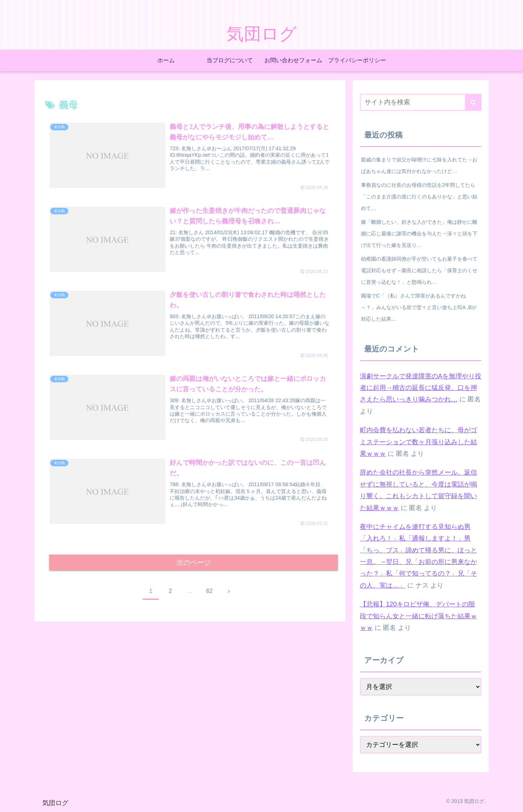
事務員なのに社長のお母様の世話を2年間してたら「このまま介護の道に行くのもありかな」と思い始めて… (419, 197)
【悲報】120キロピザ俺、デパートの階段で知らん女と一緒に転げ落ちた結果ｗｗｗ (418, 616)
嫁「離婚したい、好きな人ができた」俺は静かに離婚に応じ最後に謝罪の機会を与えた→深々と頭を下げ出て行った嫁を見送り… (419, 233)
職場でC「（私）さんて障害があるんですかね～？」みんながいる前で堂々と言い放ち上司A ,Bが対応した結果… (419, 307)
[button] (473, 102)
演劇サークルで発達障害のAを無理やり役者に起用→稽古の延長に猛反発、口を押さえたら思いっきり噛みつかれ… (421, 388)
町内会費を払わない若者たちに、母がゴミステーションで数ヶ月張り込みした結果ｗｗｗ (418, 442)
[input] (421, 102)
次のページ (194, 563)
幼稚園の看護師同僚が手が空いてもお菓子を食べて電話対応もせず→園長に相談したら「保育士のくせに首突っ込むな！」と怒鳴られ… (419, 270)
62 (209, 592)
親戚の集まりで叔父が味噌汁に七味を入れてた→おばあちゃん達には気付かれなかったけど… (419, 165)
